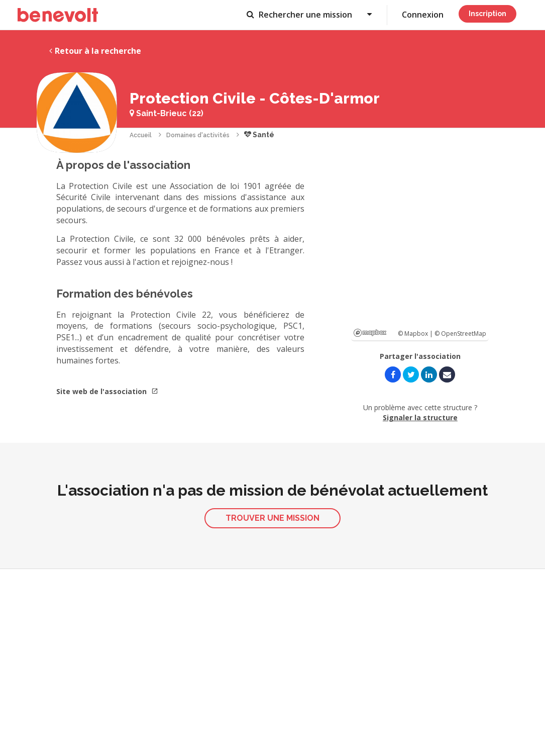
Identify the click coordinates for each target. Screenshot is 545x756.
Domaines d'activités (198, 135)
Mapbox (370, 333)
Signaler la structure (420, 417)
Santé (259, 135)
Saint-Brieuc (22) (167, 113)
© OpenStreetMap (460, 334)
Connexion (423, 15)
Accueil (141, 135)
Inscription (487, 14)
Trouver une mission (272, 518)
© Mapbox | (416, 334)
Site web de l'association (107, 391)
